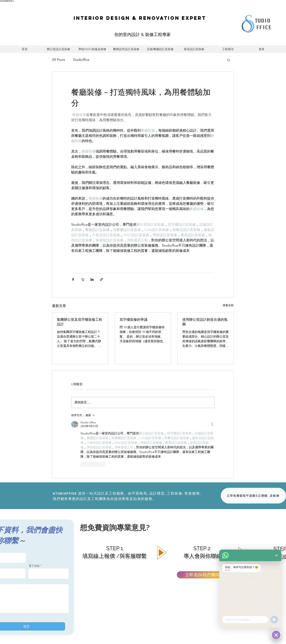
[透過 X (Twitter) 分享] (83, 279)
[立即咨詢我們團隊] (203, 575)
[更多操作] (212, 424)
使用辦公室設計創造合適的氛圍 (205, 322)
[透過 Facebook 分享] (73, 279)
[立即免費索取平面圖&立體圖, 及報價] (253, 496)
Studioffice (81, 60)
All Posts (59, 60)
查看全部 (228, 305)
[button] (229, 60)
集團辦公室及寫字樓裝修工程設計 (80, 322)
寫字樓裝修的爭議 (134, 319)
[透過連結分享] (101, 279)
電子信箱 (34, 566)
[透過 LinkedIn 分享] (92, 279)
